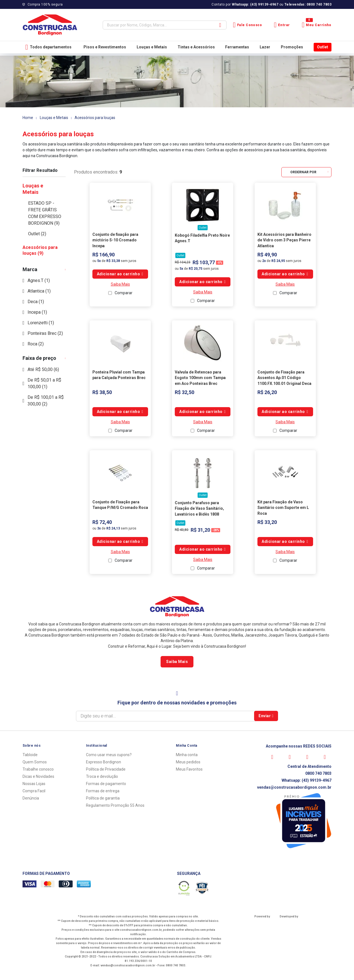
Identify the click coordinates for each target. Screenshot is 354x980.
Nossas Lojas (34, 784)
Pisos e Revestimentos (105, 47)
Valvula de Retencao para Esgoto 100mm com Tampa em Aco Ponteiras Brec (200, 378)
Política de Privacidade (106, 769)
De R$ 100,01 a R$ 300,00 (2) (46, 401)
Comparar (124, 293)
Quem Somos (35, 762)
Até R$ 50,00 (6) (43, 369)
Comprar (120, 274)
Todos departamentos (48, 47)
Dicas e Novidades (38, 776)
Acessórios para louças (95, 118)
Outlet (323, 47)
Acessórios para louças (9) (40, 250)
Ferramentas (237, 47)
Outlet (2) (37, 234)
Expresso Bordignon (104, 762)
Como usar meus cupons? (109, 755)
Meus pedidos (188, 762)
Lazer (265, 47)
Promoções (292, 47)
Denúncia (31, 798)
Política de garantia (103, 798)
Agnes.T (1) (39, 280)
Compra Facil (34, 791)
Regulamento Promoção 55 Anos (115, 805)
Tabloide (30, 755)
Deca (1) (36, 302)
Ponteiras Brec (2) (45, 333)
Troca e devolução (102, 776)
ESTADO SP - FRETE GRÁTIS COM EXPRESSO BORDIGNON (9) (45, 213)
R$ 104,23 (183, 262)
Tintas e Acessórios (196, 47)
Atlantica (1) (39, 291)
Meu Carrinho (317, 25)
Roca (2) (36, 344)
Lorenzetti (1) (41, 323)
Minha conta (187, 755)
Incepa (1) (37, 312)
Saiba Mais (120, 284)
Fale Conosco (247, 25)
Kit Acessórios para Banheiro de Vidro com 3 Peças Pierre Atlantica (284, 240)
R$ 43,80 (182, 530)
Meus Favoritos (189, 769)
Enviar (266, 716)
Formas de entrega (103, 791)
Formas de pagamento (106, 784)
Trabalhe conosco (38, 769)
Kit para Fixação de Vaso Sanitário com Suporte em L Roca (283, 508)
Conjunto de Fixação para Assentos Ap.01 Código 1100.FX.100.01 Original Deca (284, 378)
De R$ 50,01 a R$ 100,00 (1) (44, 383)
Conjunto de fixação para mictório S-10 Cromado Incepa (115, 240)
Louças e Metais (152, 47)
